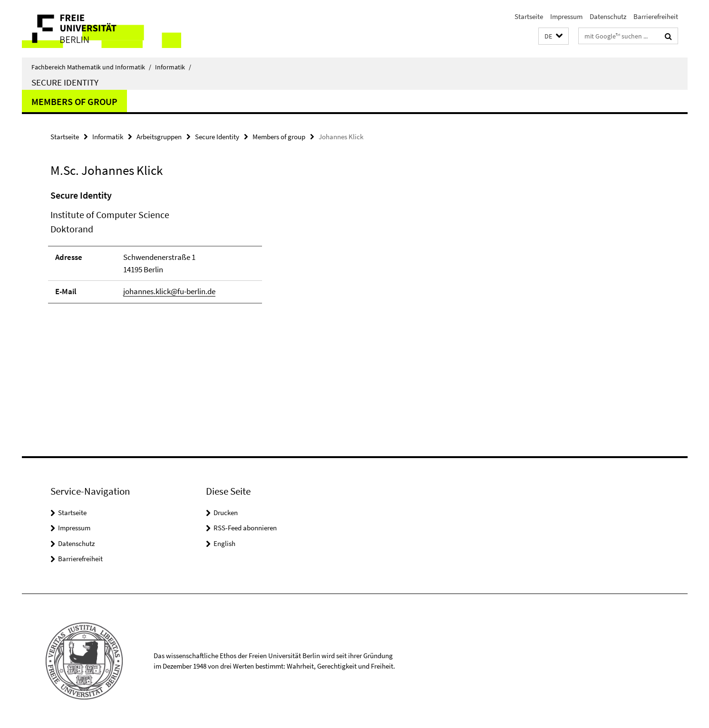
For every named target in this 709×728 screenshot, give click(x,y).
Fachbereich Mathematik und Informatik (91, 67)
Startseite (529, 16)
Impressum (566, 16)
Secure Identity (65, 82)
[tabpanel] (225, 251)
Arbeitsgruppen (159, 137)
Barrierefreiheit (656, 16)
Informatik (173, 67)
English (224, 543)
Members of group (74, 101)
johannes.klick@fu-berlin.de (169, 291)
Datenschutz (608, 16)
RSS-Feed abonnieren (245, 528)
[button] (554, 36)
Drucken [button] (226, 512)
